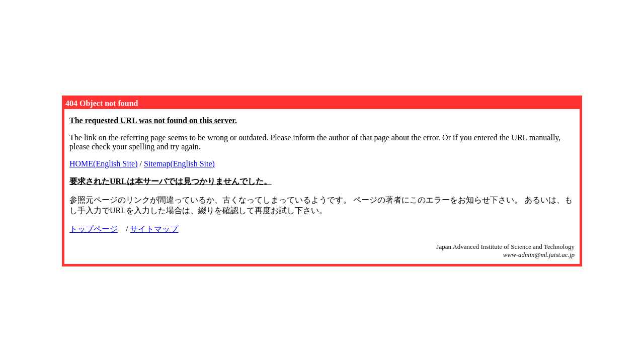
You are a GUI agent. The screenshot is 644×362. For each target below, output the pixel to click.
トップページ (94, 229)
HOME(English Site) (104, 164)
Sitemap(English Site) (179, 164)
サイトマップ (154, 229)
